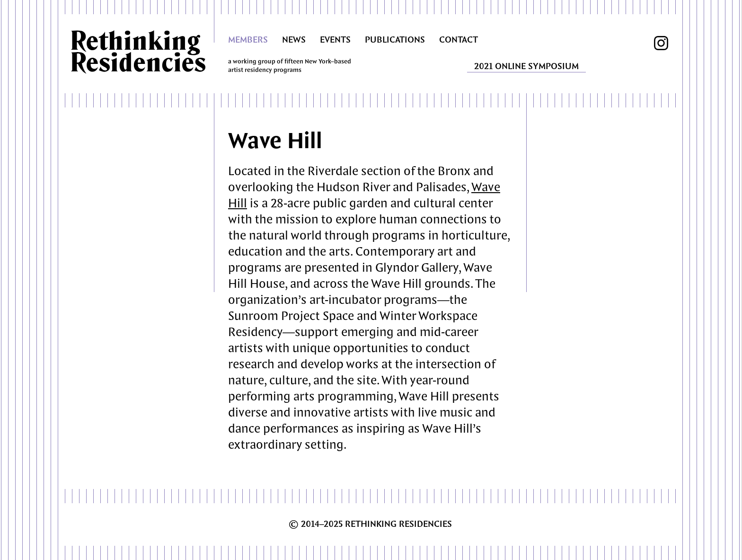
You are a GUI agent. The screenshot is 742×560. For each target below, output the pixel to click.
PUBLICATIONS (395, 40)
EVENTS (335, 40)
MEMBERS (248, 40)
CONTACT (459, 40)
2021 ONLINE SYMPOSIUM (526, 67)
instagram (661, 43)
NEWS (294, 40)
